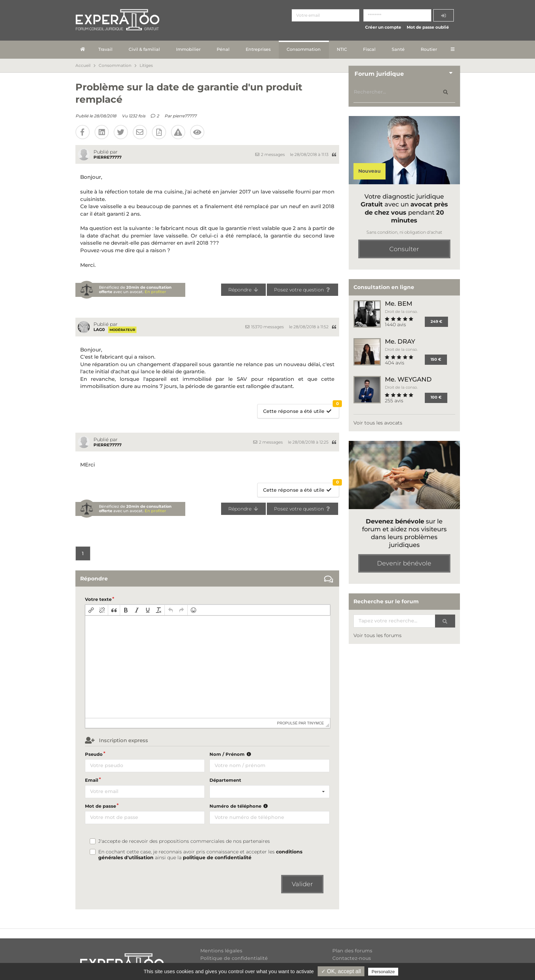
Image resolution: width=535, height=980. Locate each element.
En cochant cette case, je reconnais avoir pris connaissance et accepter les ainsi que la (200, 855)
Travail (105, 49)
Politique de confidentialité (234, 958)
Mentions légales (221, 951)
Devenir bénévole (404, 563)
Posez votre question (302, 290)
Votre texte (98, 599)
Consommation (304, 49)
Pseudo (94, 754)
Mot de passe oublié (428, 27)
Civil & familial (144, 49)
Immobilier (188, 49)
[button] (91, 610)
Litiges (146, 66)
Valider (302, 884)
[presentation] (91, 610)
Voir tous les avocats (378, 423)
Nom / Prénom (231, 754)
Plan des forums (352, 951)
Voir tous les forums (378, 635)
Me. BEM (399, 304)
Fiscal (369, 49)
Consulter (404, 249)
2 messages (270, 154)
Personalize (383, 972)
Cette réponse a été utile (301, 409)
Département (225, 780)
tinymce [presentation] (316, 723)
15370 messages (265, 327)
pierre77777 (185, 116)
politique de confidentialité (217, 857)
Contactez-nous (352, 958)
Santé (398, 49)
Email (92, 780)
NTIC (342, 49)
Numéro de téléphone (239, 806)
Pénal (223, 49)
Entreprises (258, 49)
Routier (429, 49)
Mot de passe (100, 806)
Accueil (83, 66)
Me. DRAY (400, 341)
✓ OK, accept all (341, 971)
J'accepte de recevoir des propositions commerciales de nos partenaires (184, 841)
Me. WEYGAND (408, 379)
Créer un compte (383, 27)
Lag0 (99, 329)
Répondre (243, 290)
